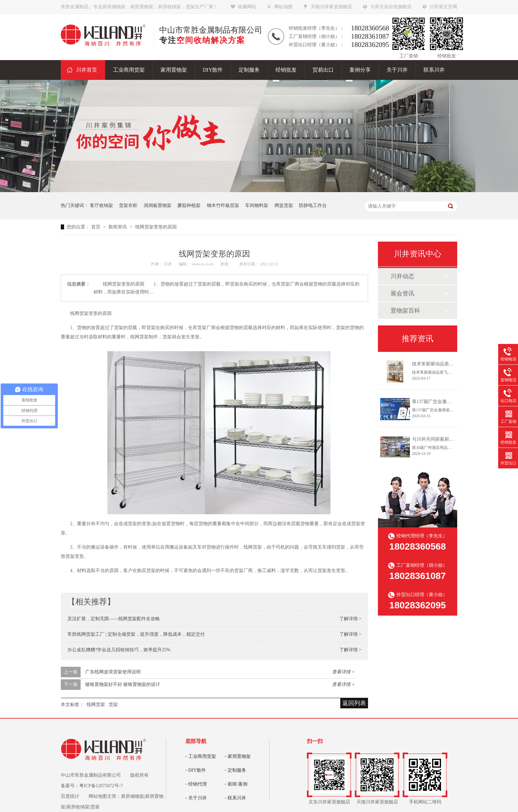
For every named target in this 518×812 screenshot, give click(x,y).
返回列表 (354, 703)
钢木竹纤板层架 (223, 205)
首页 (96, 227)
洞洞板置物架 (158, 205)
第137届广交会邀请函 (434, 402)
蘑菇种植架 (189, 205)
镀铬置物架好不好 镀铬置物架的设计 (123, 684)
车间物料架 (257, 205)
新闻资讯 (118, 227)
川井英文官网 (443, 7)
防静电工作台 (313, 205)
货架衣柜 (128, 205)
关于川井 (198, 798)
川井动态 (402, 276)
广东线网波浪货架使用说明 (113, 672)
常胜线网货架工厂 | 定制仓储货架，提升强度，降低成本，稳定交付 (136, 634)
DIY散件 (197, 770)
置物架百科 (405, 311)
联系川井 (237, 798)
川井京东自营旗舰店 (391, 7)
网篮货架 (284, 205)
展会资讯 (402, 293)
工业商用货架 (202, 756)
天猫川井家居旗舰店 (331, 7)
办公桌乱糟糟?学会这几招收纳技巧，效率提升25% (119, 650)
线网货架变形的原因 (156, 227)
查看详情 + (343, 672)
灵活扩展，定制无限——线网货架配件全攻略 (114, 619)
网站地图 (283, 7)
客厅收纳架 (101, 205)
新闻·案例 (238, 784)
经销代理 (198, 784)
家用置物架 (239, 756)
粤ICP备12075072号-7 (101, 786)
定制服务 (237, 770)
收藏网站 (247, 7)
